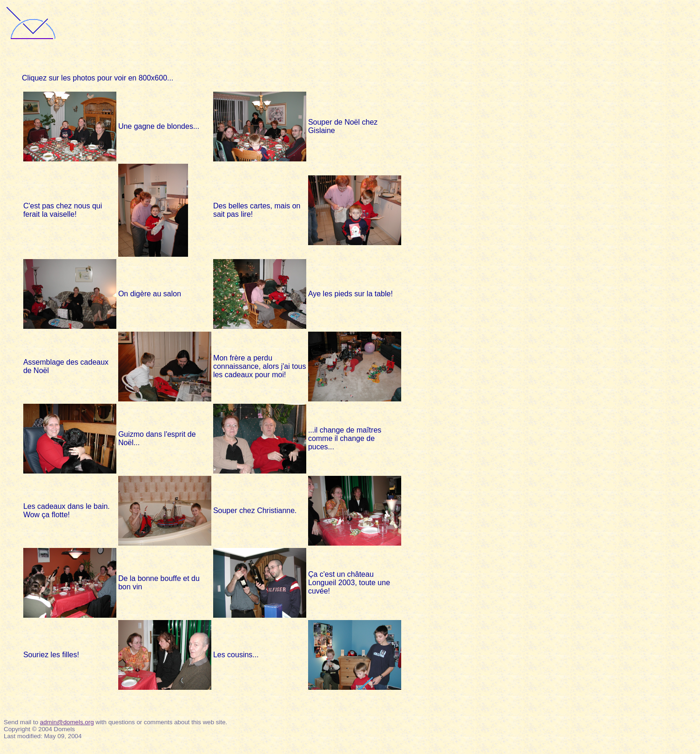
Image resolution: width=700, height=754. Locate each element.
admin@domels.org (67, 722)
